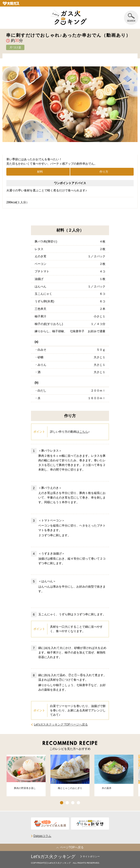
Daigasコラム (42, 836)
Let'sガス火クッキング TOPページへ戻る (61, 725)
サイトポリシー (91, 856)
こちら (84, 432)
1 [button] (62, 803)
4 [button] (78, 803)
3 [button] (73, 803)
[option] (26, 774)
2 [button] (67, 803)
